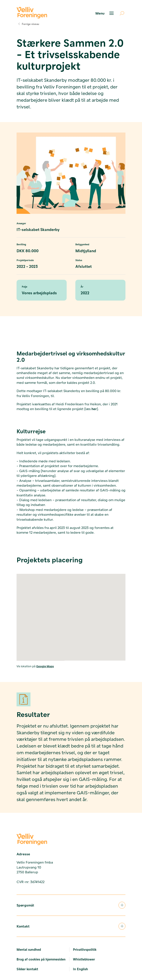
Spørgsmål (71, 905)
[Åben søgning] (120, 13)
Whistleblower (84, 959)
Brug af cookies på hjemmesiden (41, 959)
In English (80, 969)
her (94, 409)
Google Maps (45, 666)
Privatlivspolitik (85, 949)
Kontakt (71, 926)
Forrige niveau (28, 24)
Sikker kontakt (27, 969)
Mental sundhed (29, 949)
